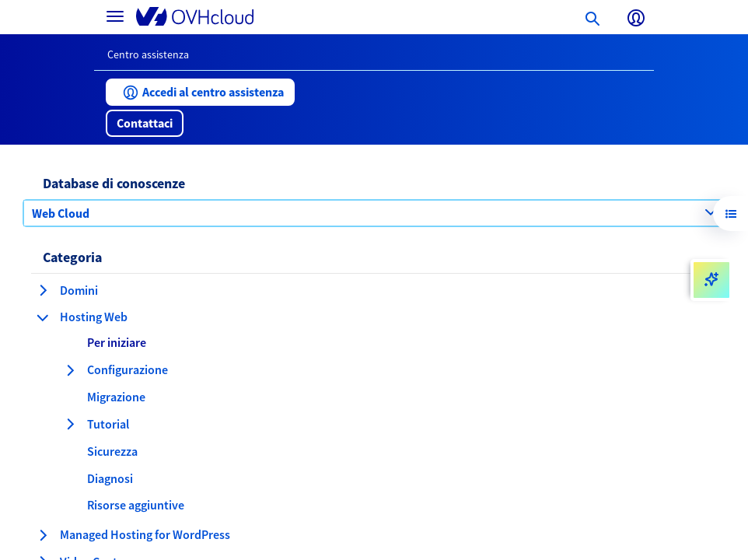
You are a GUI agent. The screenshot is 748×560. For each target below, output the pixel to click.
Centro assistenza (148, 54)
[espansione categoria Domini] (43, 290)
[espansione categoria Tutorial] (70, 424)
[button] (200, 92)
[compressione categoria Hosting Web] (43, 317)
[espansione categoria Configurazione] (70, 370)
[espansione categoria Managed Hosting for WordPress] (43, 535)
